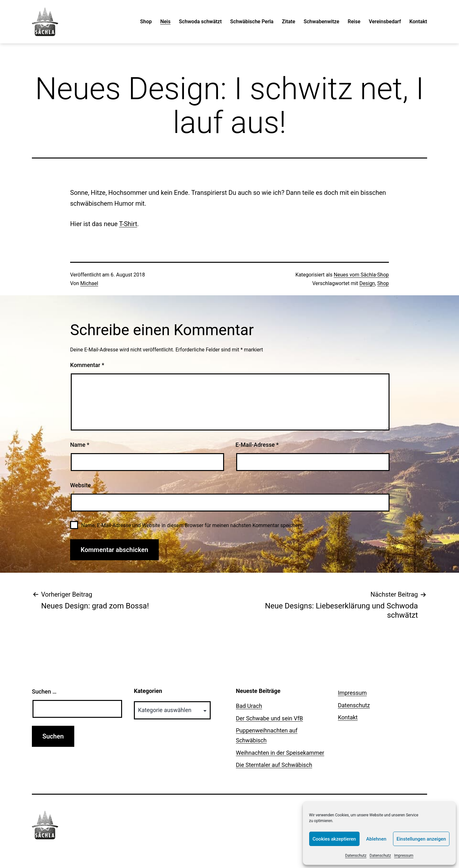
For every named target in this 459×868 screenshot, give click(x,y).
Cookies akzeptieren (334, 839)
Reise (354, 22)
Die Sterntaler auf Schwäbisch (274, 765)
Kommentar (87, 365)
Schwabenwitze (321, 22)
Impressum (404, 856)
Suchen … (44, 691)
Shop (146, 22)
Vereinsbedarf (385, 22)
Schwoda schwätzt (200, 22)
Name (80, 445)
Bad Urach (249, 706)
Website (80, 485)
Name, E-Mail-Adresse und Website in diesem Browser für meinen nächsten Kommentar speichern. (193, 525)
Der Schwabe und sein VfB (269, 718)
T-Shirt (128, 224)
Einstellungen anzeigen (421, 839)
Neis (165, 22)
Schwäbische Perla (252, 22)
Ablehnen (376, 839)
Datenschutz (356, 856)
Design (367, 283)
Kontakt (418, 22)
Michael (89, 283)
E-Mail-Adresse (257, 445)
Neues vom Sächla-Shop (361, 275)
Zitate (288, 22)
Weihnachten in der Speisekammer (280, 753)
